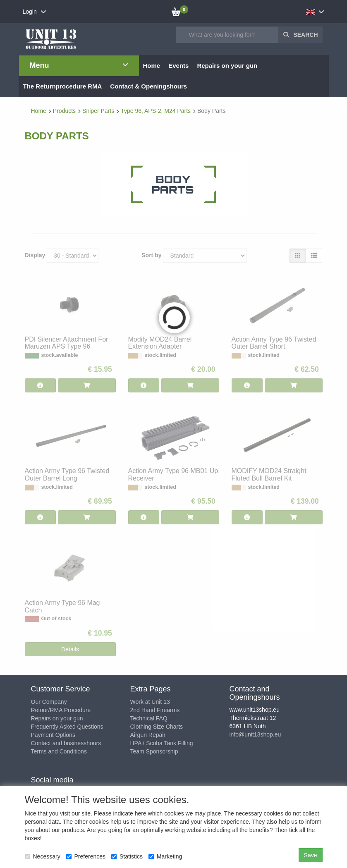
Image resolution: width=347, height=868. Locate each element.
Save (311, 855)
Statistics (127, 856)
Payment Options (53, 735)
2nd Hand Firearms (155, 710)
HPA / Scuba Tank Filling (162, 743)
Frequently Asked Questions (67, 727)
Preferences (86, 856)
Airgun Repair (148, 735)
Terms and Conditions (59, 751)
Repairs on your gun (57, 718)
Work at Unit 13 (150, 702)
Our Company (49, 702)
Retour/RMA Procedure (61, 710)
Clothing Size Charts (157, 727)
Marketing (165, 856)
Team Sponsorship (154, 751)
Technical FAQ (149, 718)
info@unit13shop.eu (255, 734)
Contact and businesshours (66, 743)
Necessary (43, 856)
